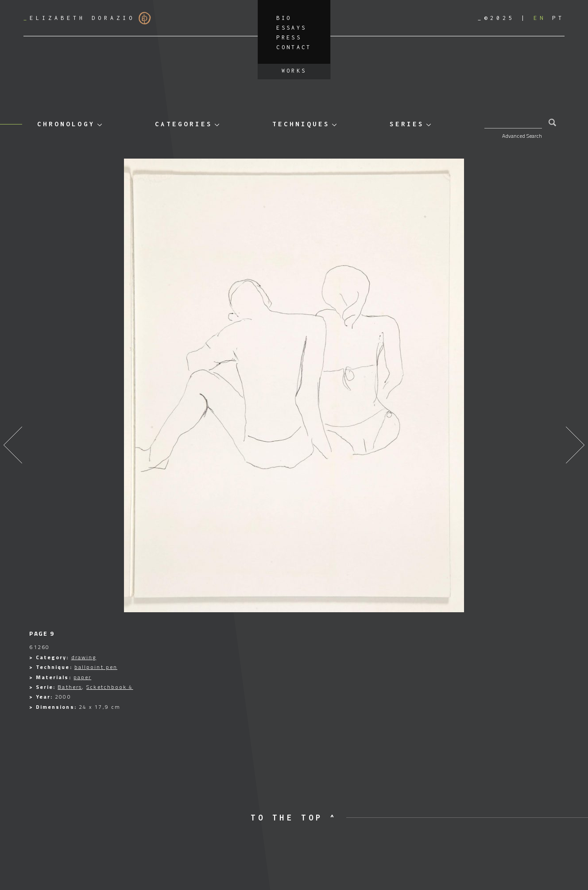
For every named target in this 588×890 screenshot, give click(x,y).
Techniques (301, 124)
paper (83, 677)
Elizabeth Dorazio (87, 18)
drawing (84, 657)
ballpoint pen (96, 667)
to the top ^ (294, 818)
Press (289, 37)
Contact (294, 47)
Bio (284, 18)
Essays (291, 28)
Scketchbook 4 (110, 687)
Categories (184, 124)
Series (407, 124)
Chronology (66, 124)
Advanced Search (522, 136)
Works (294, 71)
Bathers (70, 687)
